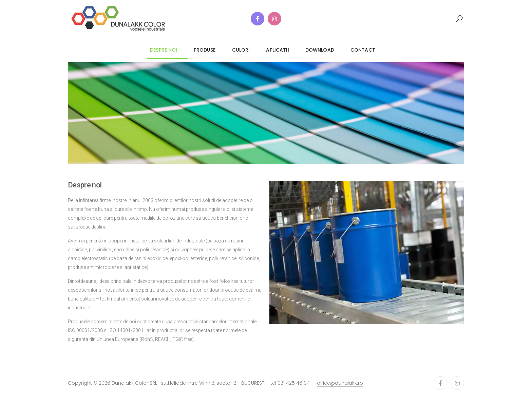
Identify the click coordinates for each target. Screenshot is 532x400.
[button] (459, 19)
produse (205, 50)
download (320, 50)
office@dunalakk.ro (340, 383)
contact (363, 50)
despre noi (164, 50)
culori (241, 50)
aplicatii (277, 50)
